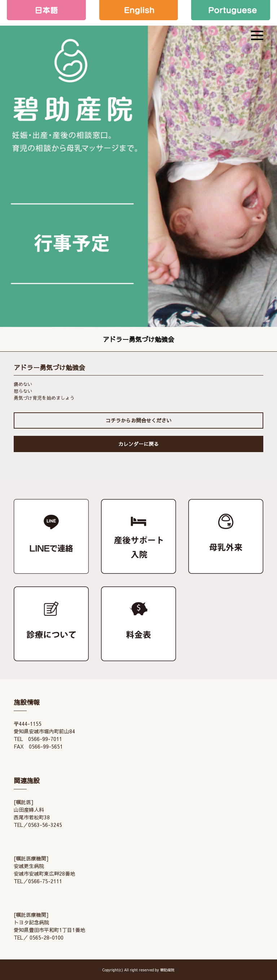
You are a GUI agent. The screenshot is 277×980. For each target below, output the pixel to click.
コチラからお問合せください (138, 420)
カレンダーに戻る (138, 444)
